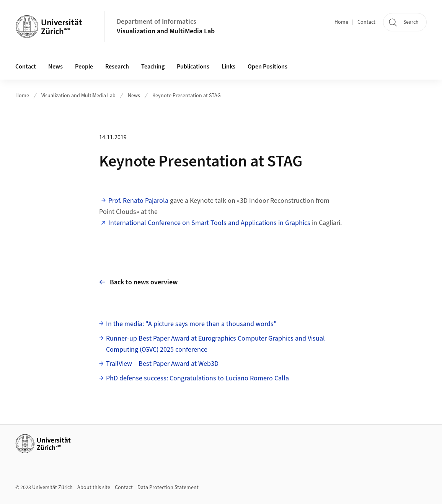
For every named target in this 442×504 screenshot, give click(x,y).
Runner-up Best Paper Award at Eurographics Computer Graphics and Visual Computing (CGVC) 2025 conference (215, 344)
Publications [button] (193, 67)
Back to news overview (138, 282)
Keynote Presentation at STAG (187, 96)
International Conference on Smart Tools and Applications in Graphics (209, 223)
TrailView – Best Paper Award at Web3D (162, 364)
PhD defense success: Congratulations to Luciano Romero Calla (197, 378)
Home (341, 22)
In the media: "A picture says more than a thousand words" (191, 324)
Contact (366, 22)
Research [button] (117, 67)
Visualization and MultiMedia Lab (166, 31)
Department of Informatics (157, 22)
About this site (94, 488)
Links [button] (228, 67)
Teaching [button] (153, 67)
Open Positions (267, 67)
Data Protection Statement (168, 488)
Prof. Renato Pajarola (138, 201)
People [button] (84, 67)
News (55, 67)
